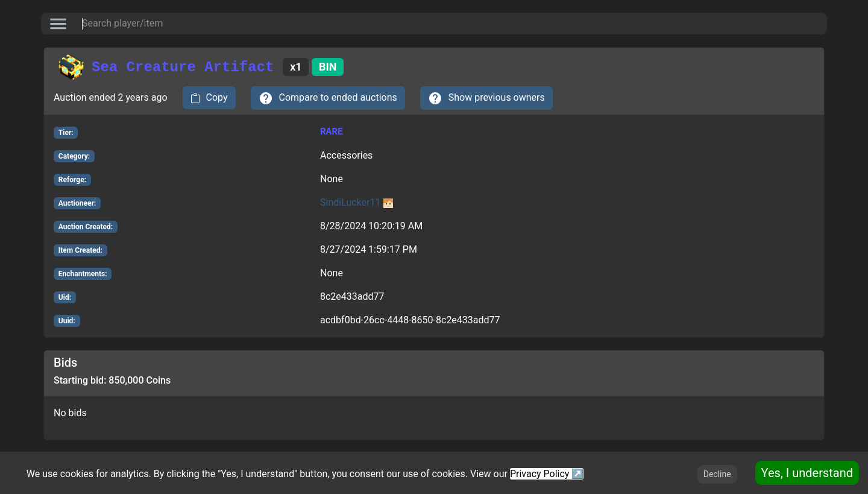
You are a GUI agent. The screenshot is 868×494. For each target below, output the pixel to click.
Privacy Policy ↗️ (547, 474)
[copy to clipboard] (209, 98)
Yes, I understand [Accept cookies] (807, 473)
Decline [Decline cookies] (717, 474)
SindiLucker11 (357, 202)
